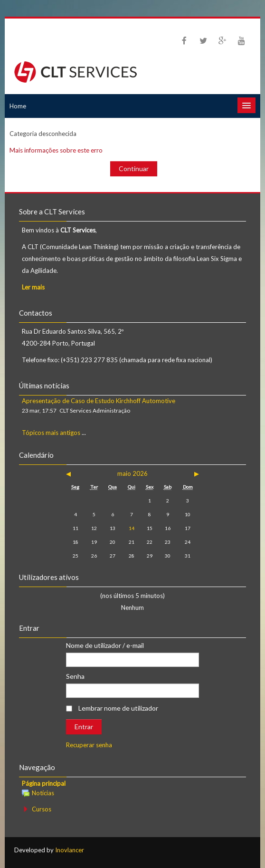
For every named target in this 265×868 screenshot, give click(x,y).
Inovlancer (70, 850)
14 (132, 528)
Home (18, 106)
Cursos (42, 809)
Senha (75, 676)
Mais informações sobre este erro (56, 150)
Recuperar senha (89, 745)
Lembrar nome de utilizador (118, 708)
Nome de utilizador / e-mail (105, 645)
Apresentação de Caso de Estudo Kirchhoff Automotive (99, 401)
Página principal (44, 783)
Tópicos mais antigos (51, 433)
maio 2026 (132, 473)
